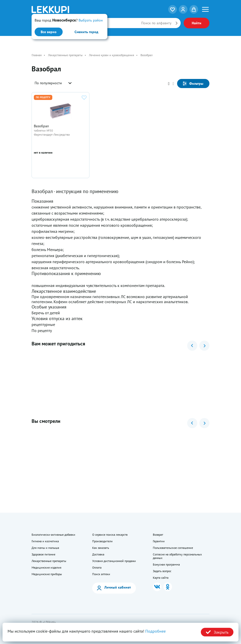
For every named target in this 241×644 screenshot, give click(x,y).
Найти (197, 23)
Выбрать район (91, 20)
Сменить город (86, 32)
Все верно (49, 32)
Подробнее (155, 631)
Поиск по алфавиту (156, 23)
